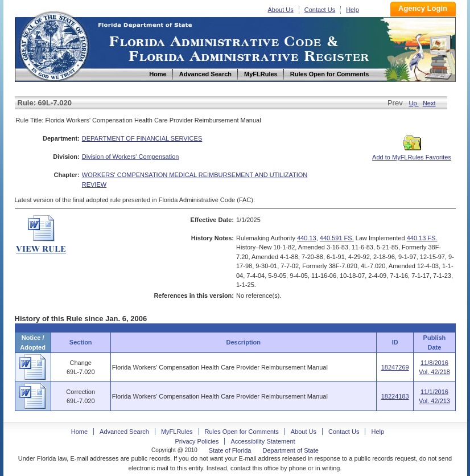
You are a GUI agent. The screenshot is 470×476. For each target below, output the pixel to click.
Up (414, 103)
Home (53, 45)
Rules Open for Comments (242, 432)
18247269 (395, 367)
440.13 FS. (422, 238)
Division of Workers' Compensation (131, 157)
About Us (281, 10)
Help (353, 10)
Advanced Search (124, 432)
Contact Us (320, 10)
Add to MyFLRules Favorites (412, 154)
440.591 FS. (337, 238)
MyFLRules (177, 432)
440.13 (307, 238)
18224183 (395, 396)
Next (429, 103)
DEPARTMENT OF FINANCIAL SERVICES (142, 138)
